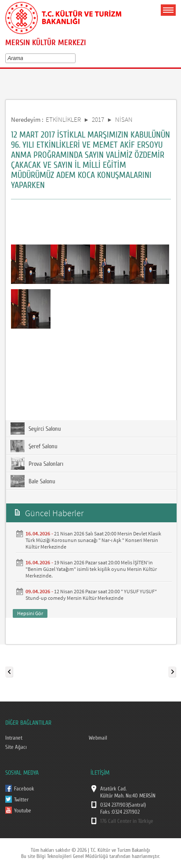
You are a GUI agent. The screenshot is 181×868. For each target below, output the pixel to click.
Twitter (21, 800)
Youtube (23, 811)
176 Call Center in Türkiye (127, 821)
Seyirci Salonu (36, 429)
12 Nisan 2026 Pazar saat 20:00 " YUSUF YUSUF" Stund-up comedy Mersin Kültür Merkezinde (91, 595)
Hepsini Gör (30, 613)
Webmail (98, 738)
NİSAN (124, 119)
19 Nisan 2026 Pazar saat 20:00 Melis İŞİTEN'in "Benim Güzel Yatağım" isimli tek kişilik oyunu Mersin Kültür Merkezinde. (91, 569)
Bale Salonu (33, 481)
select (75, 58)
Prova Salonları (37, 464)
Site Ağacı (16, 747)
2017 (98, 119)
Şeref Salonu (34, 446)
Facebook (24, 789)
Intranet (14, 738)
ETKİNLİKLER (63, 119)
